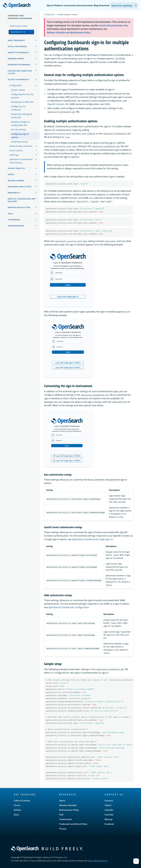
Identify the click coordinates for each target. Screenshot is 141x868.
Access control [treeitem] (16, 150)
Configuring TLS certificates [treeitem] (18, 108)
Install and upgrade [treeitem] (17, 46)
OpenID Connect (56, 104)
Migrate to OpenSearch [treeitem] (18, 53)
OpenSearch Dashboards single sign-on (93, 539)
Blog (96, 5)
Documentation (85, 5)
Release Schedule (68, 805)
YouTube (109, 815)
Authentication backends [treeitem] (21, 146)
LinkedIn (109, 810)
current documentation (111, 25)
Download (104, 5)
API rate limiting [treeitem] (18, 130)
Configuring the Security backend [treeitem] (22, 96)
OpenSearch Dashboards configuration (69, 607)
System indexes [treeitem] (18, 90)
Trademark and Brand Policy (73, 824)
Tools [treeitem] (10, 214)
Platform (58, 5)
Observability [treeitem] (14, 193)
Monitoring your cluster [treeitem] (19, 187)
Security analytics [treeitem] (16, 168)
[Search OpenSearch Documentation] (124, 5)
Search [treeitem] (11, 174)
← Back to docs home (18, 26)
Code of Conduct (22, 801)
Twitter (108, 805)
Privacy (63, 829)
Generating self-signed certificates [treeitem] (22, 116)
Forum (17, 805)
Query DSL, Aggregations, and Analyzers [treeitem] (21, 200)
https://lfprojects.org (97, 861)
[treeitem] (36, 40)
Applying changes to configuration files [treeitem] (20, 123)
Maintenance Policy (69, 810)
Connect (109, 801)
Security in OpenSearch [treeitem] (18, 80)
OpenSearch (17, 6)
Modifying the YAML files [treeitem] (22, 102)
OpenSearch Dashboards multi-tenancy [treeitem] (21, 161)
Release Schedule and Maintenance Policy (69, 33)
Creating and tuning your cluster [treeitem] (20, 72)
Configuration (49, 14)
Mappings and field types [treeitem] (19, 207)
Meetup (108, 819)
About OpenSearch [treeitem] (16, 40)
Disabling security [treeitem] (19, 142)
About (50, 5)
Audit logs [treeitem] (14, 155)
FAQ (61, 815)
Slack (16, 815)
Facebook (109, 824)
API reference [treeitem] (14, 220)
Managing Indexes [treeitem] (16, 59)
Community (70, 5)
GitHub (17, 810)
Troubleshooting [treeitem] (16, 226)
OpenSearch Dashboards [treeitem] (19, 65)
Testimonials (65, 819)
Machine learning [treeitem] (16, 181)
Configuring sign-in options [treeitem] (20, 136)
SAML (107, 104)
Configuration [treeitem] (16, 85)
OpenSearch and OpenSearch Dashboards (20, 17)
